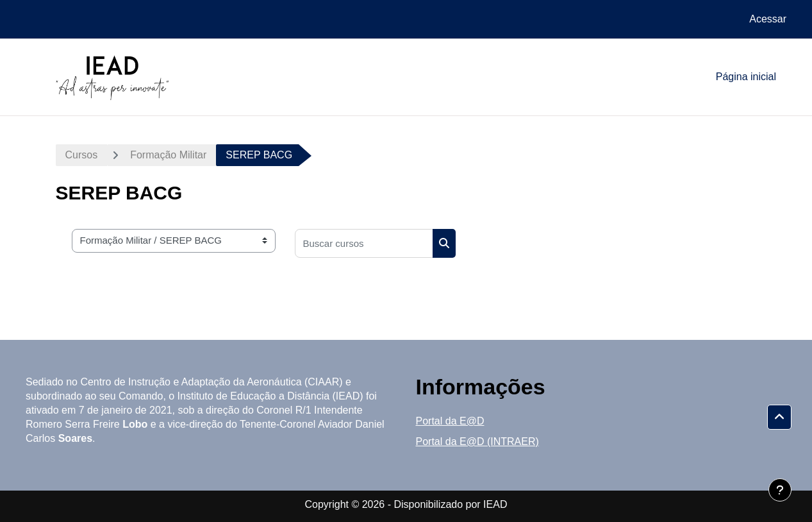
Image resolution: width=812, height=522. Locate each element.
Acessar (768, 19)
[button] (779, 417)
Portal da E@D (450, 421)
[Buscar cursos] (364, 243)
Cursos (82, 155)
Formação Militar (168, 155)
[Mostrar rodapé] (780, 490)
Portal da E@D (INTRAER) (477, 442)
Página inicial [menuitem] (746, 77)
